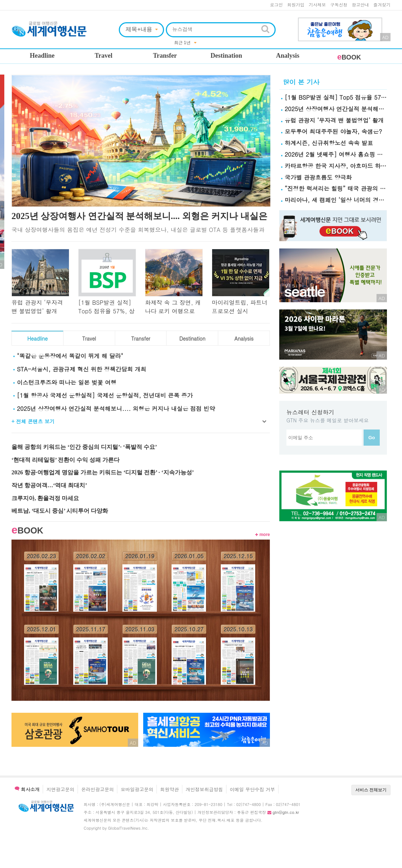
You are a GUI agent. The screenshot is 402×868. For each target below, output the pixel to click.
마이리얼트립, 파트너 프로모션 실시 (240, 307)
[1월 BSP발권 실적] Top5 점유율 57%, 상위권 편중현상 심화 (106, 311)
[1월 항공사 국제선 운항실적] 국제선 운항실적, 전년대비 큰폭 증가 (105, 395)
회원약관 (169, 789)
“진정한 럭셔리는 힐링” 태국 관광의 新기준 (341, 188)
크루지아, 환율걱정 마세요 (45, 498)
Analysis (288, 56)
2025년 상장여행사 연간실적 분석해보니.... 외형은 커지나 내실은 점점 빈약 (116, 409)
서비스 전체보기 (371, 790)
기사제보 (317, 4)
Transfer (165, 56)
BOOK (349, 57)
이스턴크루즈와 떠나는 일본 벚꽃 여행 (67, 382)
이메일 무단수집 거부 (252, 789)
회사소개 (27, 789)
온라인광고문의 (97, 789)
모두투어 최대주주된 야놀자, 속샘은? (333, 131)
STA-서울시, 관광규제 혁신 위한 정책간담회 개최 (81, 369)
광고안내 (360, 4)
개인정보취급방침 (204, 789)
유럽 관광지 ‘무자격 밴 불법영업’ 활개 (37, 307)
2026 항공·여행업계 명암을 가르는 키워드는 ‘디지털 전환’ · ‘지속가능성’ (103, 472)
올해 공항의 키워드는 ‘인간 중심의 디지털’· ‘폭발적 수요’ (84, 447)
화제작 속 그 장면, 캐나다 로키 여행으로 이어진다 (173, 311)
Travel (104, 56)
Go (372, 438)
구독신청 (339, 4)
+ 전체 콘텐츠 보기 (33, 421)
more (263, 535)
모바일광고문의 (137, 789)
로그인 (276, 4)
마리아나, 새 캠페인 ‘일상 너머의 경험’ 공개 (342, 200)
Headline (42, 56)
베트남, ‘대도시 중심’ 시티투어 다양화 (60, 511)
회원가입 (296, 4)
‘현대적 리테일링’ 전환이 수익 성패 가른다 (66, 460)
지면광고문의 (60, 789)
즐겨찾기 (382, 4)
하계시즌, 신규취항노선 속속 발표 (329, 143)
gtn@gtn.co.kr (286, 812)
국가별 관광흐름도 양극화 (318, 177)
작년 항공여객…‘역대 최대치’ (49, 485)
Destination (226, 56)
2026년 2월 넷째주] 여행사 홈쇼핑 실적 (336, 154)
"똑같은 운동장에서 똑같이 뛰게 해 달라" (70, 356)
